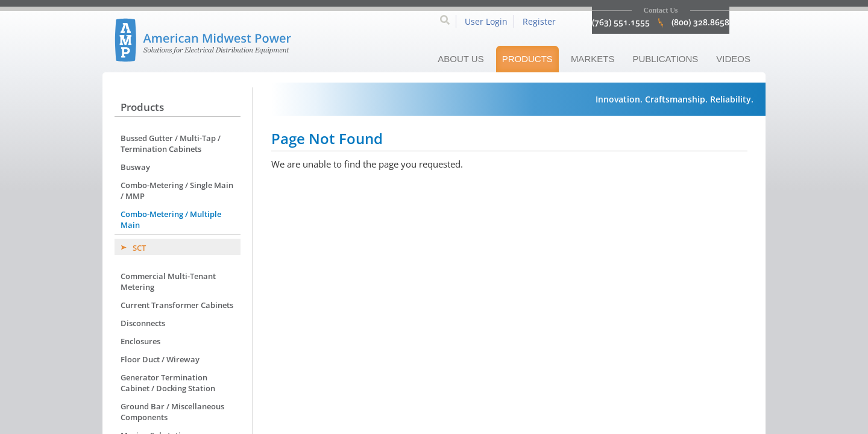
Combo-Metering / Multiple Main (171, 219)
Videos (733, 59)
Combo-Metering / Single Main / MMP (177, 190)
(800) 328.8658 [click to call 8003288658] (700, 22)
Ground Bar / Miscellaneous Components (172, 412)
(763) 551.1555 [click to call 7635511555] (621, 22)
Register (539, 21)
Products (527, 59)
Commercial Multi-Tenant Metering (168, 281)
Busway (135, 167)
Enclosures (140, 341)
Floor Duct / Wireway (160, 359)
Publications (665, 59)
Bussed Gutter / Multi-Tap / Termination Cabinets (171, 143)
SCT (139, 248)
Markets (593, 59)
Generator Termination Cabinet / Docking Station (168, 383)
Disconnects (143, 323)
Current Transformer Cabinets (177, 305)
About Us (461, 59)
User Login (486, 21)
